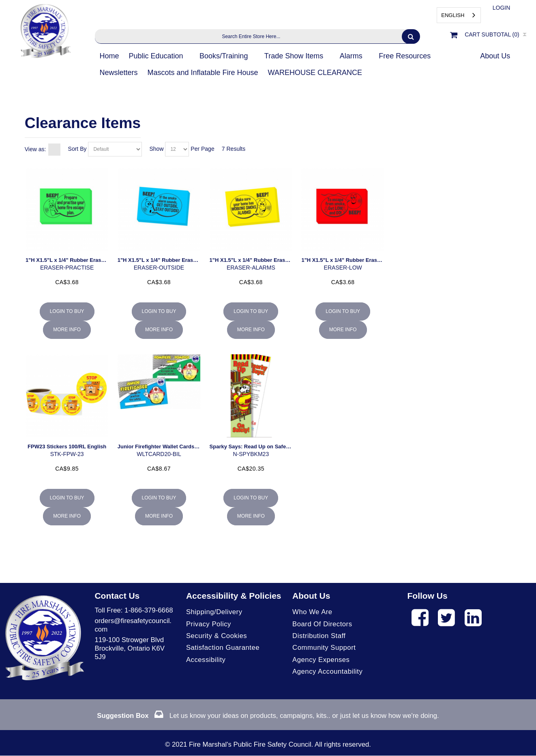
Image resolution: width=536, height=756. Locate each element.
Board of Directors (322, 624)
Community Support (324, 648)
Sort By (77, 149)
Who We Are (312, 612)
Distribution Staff (319, 636)
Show (157, 149)
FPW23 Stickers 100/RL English (67, 447)
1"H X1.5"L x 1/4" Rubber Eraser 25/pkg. (76, 260)
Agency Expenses (321, 660)
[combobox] (459, 15)
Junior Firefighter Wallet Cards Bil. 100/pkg (171, 447)
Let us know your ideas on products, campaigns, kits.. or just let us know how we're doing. (268, 716)
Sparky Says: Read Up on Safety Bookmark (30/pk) (273, 447)
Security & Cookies (217, 636)
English (453, 15)
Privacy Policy (209, 624)
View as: (35, 149)
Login (502, 8)
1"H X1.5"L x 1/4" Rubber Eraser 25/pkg (259, 260)
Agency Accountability (328, 671)
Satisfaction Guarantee (223, 648)
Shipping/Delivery (214, 612)
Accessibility (206, 660)
